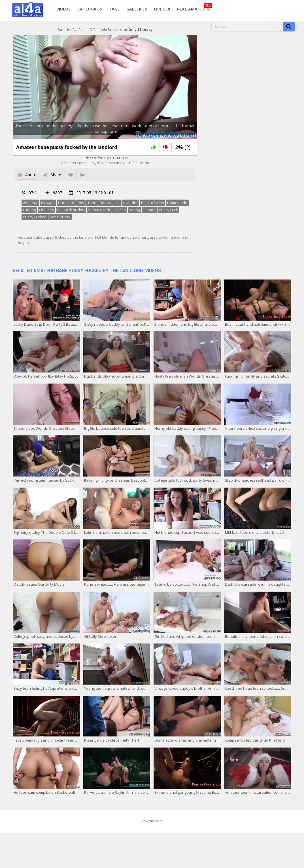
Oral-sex (46, 210)
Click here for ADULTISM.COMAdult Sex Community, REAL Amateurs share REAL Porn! (105, 160)
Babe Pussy (60, 217)
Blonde (149, 210)
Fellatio (120, 210)
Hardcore (66, 203)
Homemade (177, 203)
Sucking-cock (99, 210)
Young (135, 210)
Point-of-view (152, 203)
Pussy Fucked (35, 217)
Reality (106, 203)
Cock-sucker (74, 210)
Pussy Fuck (168, 210)
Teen (92, 203)
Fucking (29, 210)
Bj (59, 210)
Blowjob (48, 203)
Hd (117, 203)
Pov (81, 203)
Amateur (30, 203)
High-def (130, 203)
